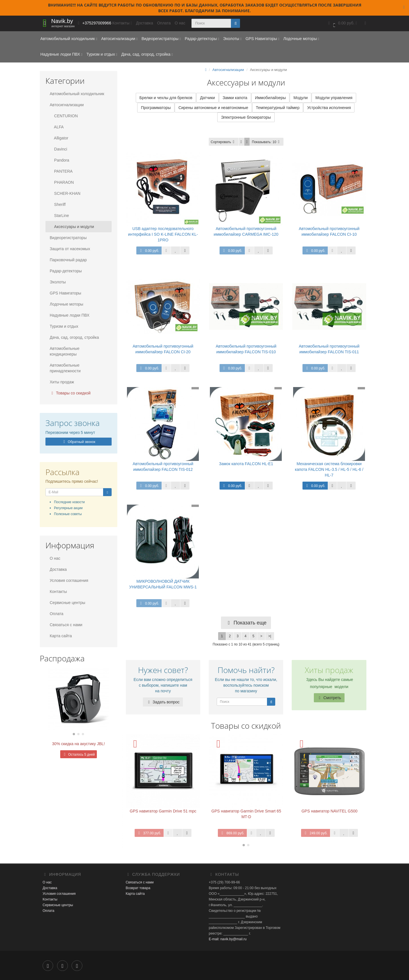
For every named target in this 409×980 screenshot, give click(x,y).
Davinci (58, 149)
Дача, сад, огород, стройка (147, 54)
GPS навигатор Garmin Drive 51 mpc (163, 811)
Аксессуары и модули (72, 227)
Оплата (164, 23)
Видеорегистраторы (161, 39)
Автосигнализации (119, 39)
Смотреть (329, 698)
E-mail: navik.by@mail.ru (228, 940)
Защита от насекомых (70, 249)
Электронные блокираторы (246, 118)
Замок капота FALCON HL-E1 (246, 464)
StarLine (59, 216)
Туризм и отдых (102, 54)
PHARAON (62, 182)
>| (270, 637)
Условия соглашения (69, 580)
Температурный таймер (278, 108)
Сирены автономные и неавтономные (213, 108)
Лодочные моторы (301, 39)
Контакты (58, 592)
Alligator (59, 138)
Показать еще (246, 623)
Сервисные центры (67, 603)
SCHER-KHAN (65, 193)
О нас (180, 23)
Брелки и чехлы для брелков (166, 98)
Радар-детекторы (202, 39)
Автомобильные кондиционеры (65, 351)
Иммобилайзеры (271, 98)
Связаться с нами (66, 625)
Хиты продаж (62, 382)
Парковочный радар (68, 260)
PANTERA (61, 171)
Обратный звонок (78, 442)
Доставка (145, 23)
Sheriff (58, 204)
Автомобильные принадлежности (65, 368)
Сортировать (224, 143)
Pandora (60, 160)
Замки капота (235, 98)
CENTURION (64, 116)
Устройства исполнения (329, 108)
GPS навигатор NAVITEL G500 (329, 811)
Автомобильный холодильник (69, 39)
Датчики (207, 98)
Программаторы (156, 108)
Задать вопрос (163, 703)
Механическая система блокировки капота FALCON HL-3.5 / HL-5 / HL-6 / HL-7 (329, 470)
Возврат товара (138, 889)
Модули (301, 98)
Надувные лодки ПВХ (61, 54)
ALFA (57, 127)
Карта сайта (61, 636)
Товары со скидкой (70, 393)
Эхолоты (232, 39)
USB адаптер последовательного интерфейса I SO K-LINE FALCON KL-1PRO (163, 235)
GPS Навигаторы (262, 39)
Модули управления (334, 98)
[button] (342, 23)
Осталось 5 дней (79, 755)
